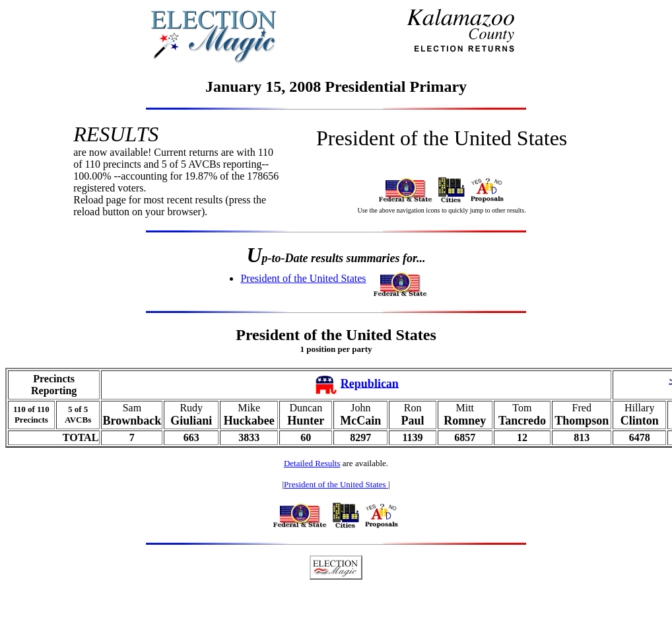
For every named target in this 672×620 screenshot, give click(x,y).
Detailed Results (312, 463)
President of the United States (303, 278)
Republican (370, 383)
